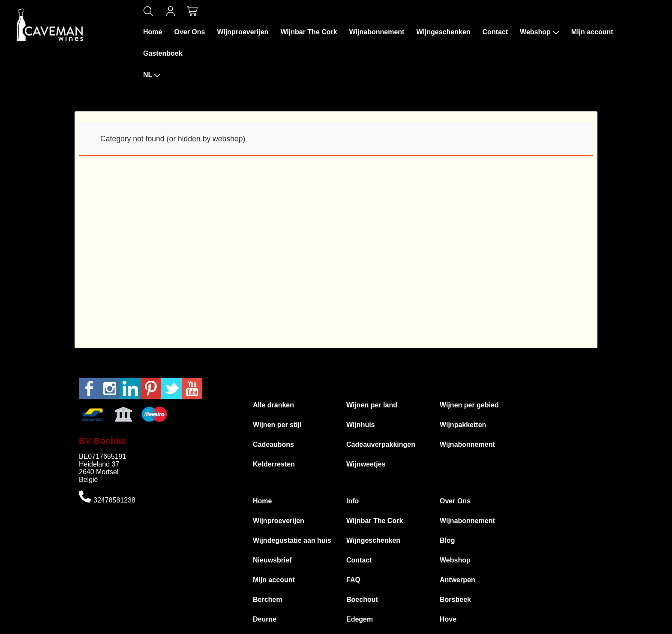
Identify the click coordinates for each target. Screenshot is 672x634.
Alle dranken (273, 405)
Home (153, 32)
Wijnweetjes (366, 464)
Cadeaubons (273, 444)
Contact (495, 32)
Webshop (540, 32)
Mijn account (592, 32)
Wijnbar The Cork (309, 32)
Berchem (267, 600)
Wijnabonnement (377, 32)
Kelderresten (274, 464)
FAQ (353, 580)
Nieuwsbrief (272, 560)
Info (352, 501)
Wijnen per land (372, 405)
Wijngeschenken (443, 32)
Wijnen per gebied (469, 405)
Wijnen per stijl (277, 425)
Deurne (265, 619)
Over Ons (189, 32)
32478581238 (114, 500)
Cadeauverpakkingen (381, 444)
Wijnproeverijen (243, 32)
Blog (447, 540)
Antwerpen (457, 580)
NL (152, 75)
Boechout (362, 600)
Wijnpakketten (463, 425)
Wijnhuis (361, 425)
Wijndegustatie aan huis (292, 540)
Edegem (360, 619)
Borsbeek (455, 600)
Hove (448, 619)
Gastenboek (163, 53)
